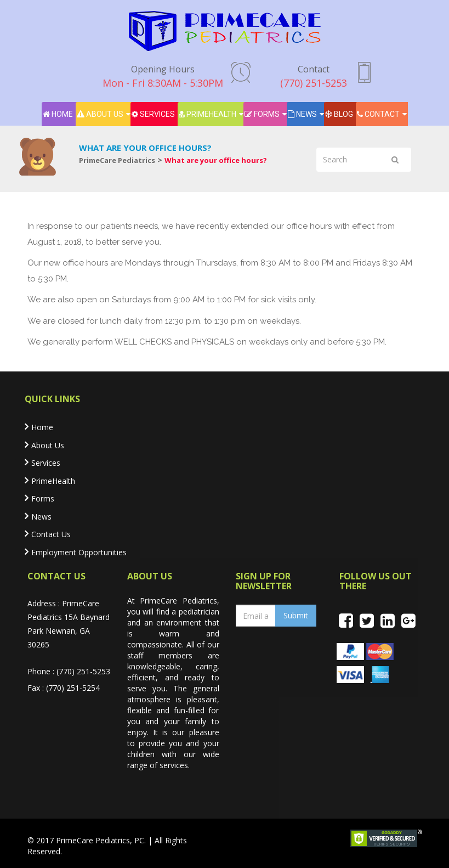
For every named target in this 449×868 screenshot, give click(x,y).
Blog (339, 114)
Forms (262, 114)
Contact (378, 114)
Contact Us (51, 534)
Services (153, 114)
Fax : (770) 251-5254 (64, 688)
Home (58, 114)
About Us (100, 114)
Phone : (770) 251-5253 (69, 671)
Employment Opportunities (79, 552)
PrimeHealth (208, 114)
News (302, 114)
